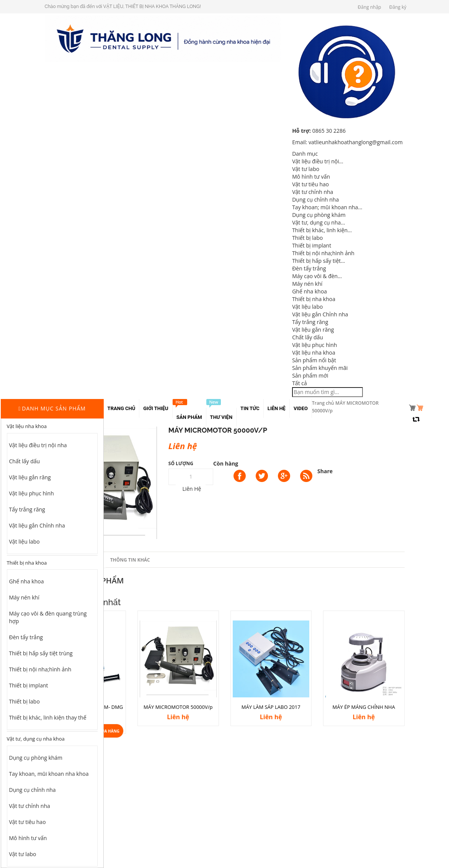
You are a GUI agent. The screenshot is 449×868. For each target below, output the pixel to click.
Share (325, 471)
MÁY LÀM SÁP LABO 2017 (271, 707)
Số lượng (181, 463)
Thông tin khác (130, 560)
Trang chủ (323, 403)
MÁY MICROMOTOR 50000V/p (178, 707)
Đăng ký (398, 7)
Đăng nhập (370, 7)
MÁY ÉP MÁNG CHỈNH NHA (364, 707)
